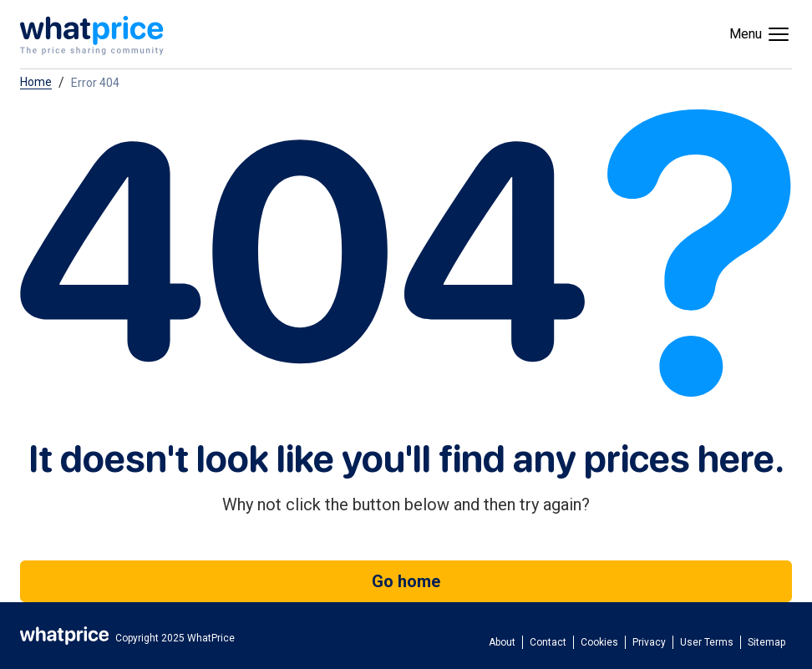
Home (36, 82)
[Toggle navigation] (761, 34)
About (502, 642)
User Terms (707, 642)
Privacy (649, 642)
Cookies (599, 642)
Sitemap (766, 642)
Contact (548, 642)
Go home (406, 581)
